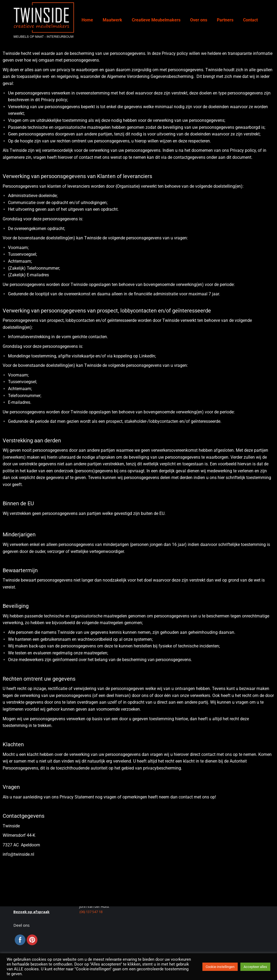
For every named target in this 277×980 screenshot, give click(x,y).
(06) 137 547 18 (91, 912)
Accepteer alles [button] (255, 967)
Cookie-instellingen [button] (220, 967)
